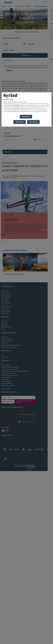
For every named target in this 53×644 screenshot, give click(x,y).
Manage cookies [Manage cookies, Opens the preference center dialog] (26, 117)
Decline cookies (20, 122)
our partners (16, 105)
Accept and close (33, 122)
